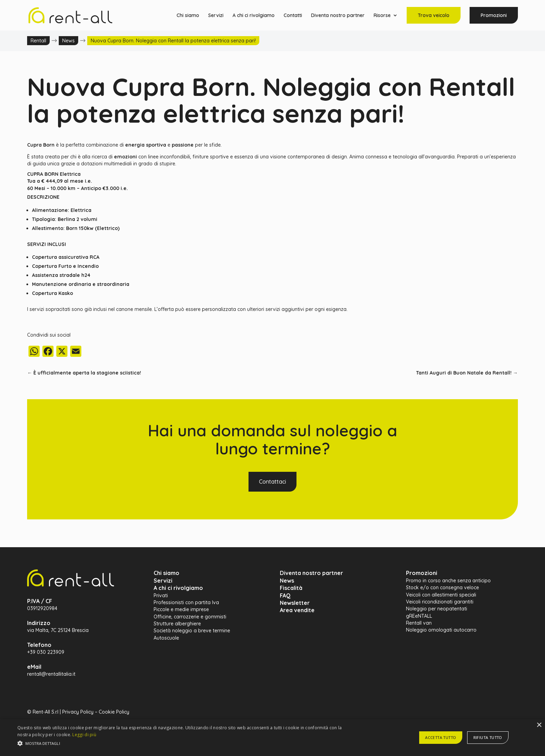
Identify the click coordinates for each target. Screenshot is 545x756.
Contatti (293, 16)
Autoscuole (166, 638)
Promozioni (494, 15)
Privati (161, 595)
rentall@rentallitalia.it (51, 674)
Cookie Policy (114, 712)
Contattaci (272, 482)
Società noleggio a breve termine (192, 631)
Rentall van (419, 623)
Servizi (216, 16)
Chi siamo (188, 16)
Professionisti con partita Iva (186, 602)
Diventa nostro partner (338, 16)
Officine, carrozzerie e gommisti (190, 617)
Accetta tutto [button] (441, 737)
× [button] (539, 725)
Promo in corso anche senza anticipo (448, 581)
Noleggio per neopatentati (437, 609)
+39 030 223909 (46, 652)
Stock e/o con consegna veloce (442, 587)
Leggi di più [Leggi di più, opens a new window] (84, 735)
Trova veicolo (434, 15)
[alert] (272, 738)
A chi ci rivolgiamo (254, 16)
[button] (183, 743)
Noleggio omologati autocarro (441, 630)
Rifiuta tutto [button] (488, 737)
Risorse (382, 16)
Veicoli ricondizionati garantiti (440, 602)
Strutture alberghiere (177, 624)
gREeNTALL (419, 616)
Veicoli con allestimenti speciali (441, 595)
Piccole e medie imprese (181, 609)
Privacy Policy (78, 712)
